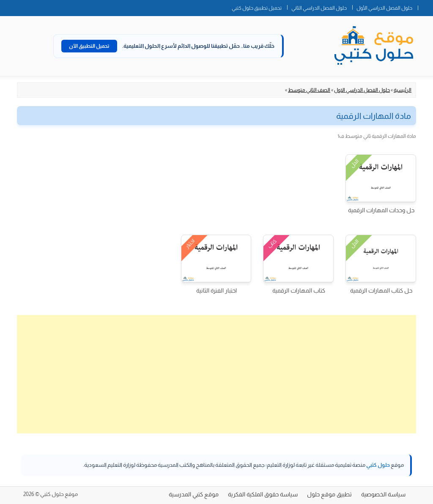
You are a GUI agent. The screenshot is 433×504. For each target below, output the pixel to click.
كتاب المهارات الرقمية (299, 290)
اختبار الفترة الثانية (216, 290)
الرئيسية (403, 90)
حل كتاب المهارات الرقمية (381, 290)
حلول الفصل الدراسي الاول (362, 90)
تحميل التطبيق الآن (89, 46)
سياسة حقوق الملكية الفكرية (263, 494)
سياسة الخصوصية (383, 494)
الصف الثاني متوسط (309, 90)
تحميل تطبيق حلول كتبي (257, 8)
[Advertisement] (216, 374)
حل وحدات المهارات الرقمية (381, 210)
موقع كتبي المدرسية (194, 494)
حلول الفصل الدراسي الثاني (319, 8)
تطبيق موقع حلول (329, 494)
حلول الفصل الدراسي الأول (384, 8)
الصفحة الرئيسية (425, 6)
